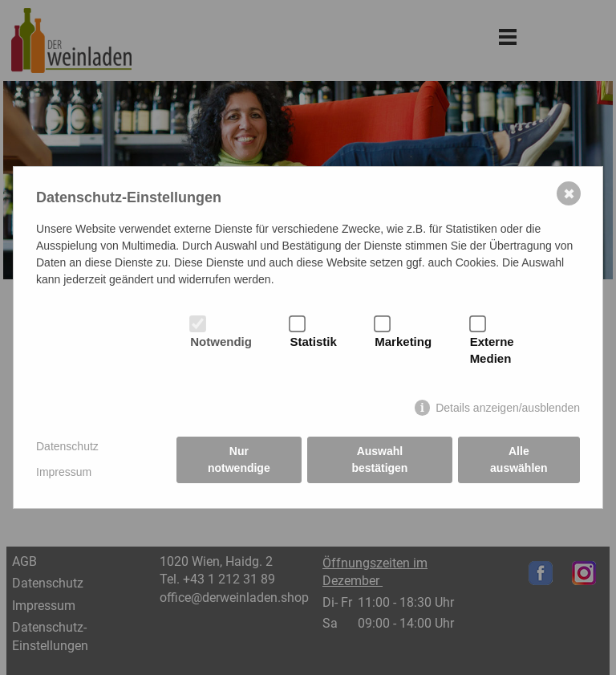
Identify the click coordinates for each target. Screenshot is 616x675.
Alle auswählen (519, 459)
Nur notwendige (239, 459)
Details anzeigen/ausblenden (508, 408)
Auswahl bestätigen (379, 459)
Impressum (64, 472)
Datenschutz (67, 446)
